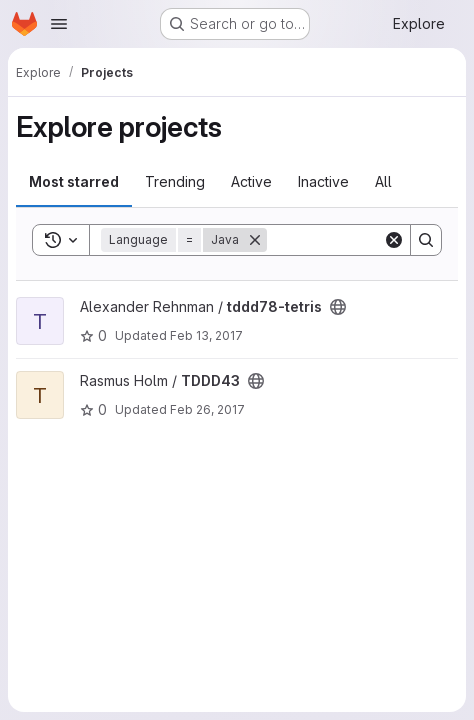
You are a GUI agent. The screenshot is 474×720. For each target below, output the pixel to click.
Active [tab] (251, 181)
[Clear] (394, 240)
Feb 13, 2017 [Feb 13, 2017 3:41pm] (206, 335)
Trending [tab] (175, 181)
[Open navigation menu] (59, 24)
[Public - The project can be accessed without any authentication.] (338, 307)
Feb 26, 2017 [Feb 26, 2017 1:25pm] (207, 409)
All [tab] (383, 181)
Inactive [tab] (323, 181)
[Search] (426, 240)
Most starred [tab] (74, 181)
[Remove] (255, 240)
